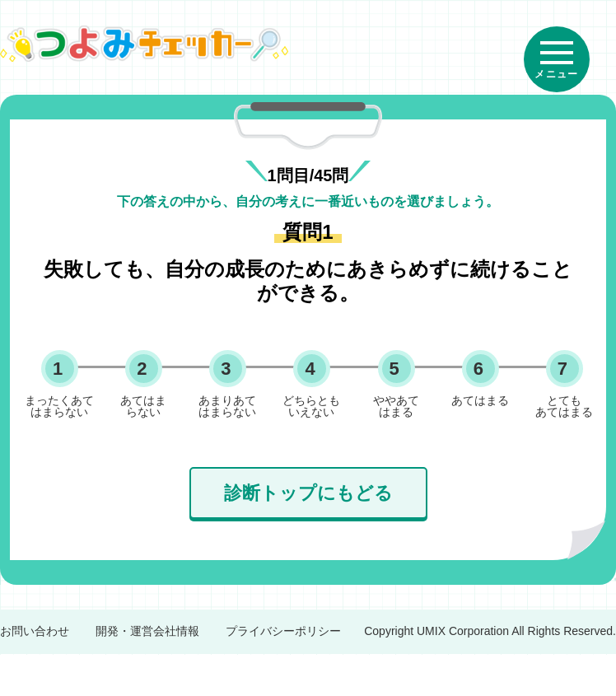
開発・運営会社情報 (147, 631)
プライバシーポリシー (283, 631)
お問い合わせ (35, 631)
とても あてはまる (564, 406)
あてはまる (480, 400)
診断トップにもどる (308, 493)
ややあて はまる (396, 406)
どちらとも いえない (311, 406)
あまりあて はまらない (227, 406)
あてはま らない (143, 406)
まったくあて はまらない (59, 406)
